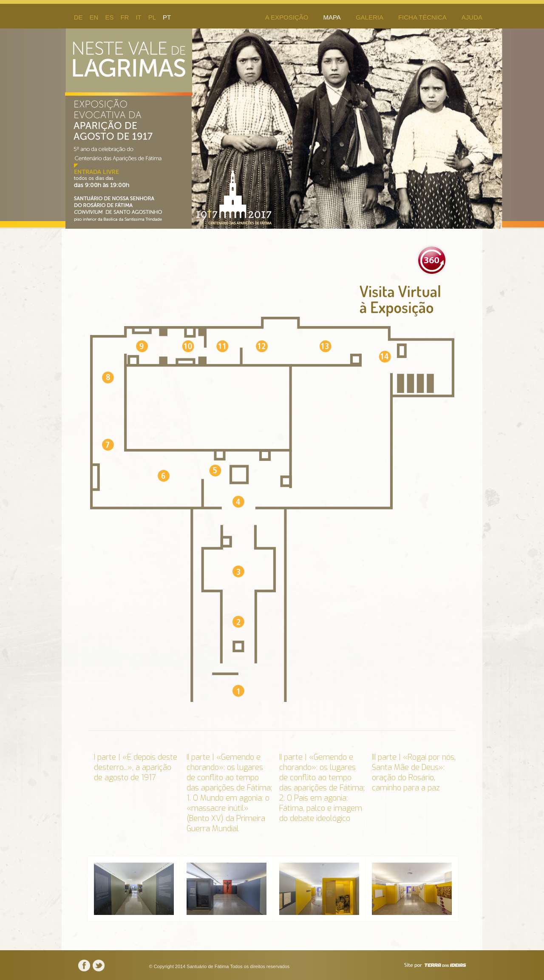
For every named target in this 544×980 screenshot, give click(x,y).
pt (167, 17)
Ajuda (472, 17)
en (94, 17)
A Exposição (287, 17)
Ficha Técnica (422, 17)
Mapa (332, 17)
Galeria (370, 17)
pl (152, 17)
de (78, 17)
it (138, 17)
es (109, 17)
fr (125, 17)
